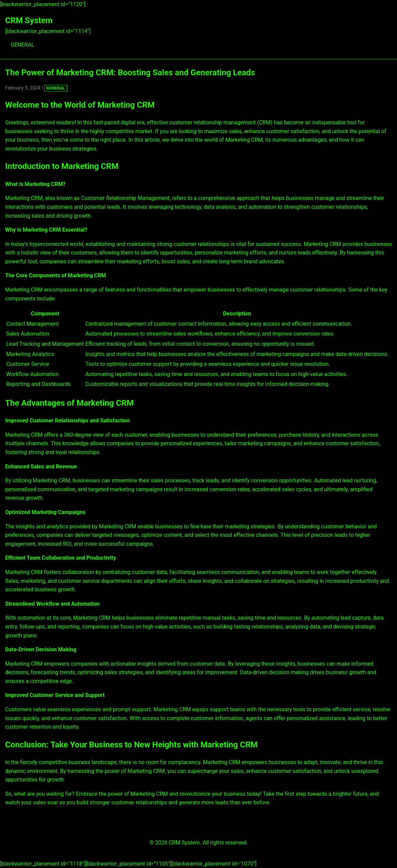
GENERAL (22, 45)
